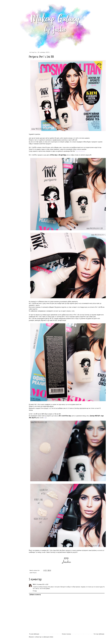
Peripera (35, 573)
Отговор (35, 591)
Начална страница (66, 634)
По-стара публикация (99, 634)
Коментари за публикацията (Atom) (45, 637)
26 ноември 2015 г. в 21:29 (42, 585)
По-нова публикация (34, 634)
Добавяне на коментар (35, 595)
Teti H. (34, 585)
